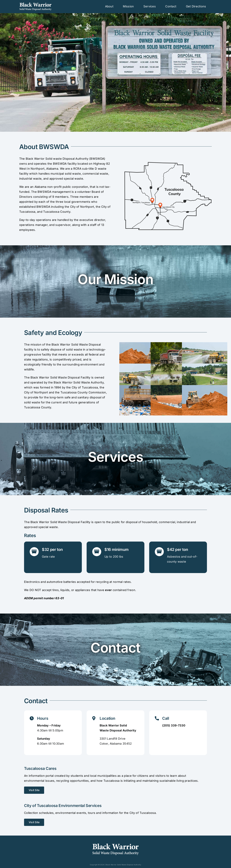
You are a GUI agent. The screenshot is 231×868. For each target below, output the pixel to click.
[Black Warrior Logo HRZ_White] (35, 4)
